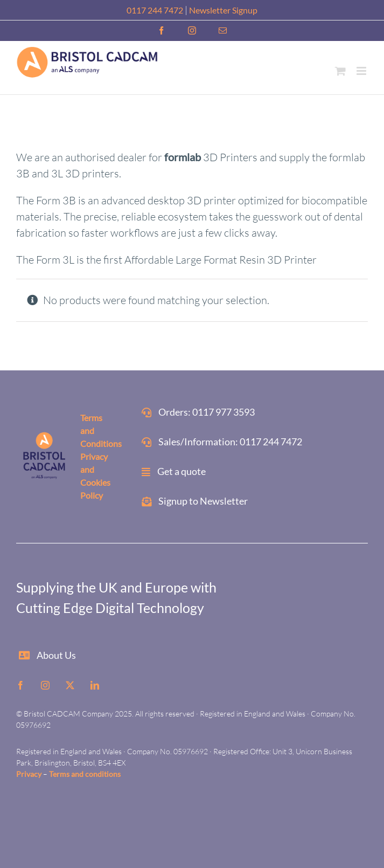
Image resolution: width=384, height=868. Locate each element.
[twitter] (70, 685)
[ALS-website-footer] (45, 435)
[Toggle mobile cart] (340, 71)
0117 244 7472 (155, 10)
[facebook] (20, 685)
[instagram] (45, 685)
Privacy (29, 774)
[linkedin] (95, 685)
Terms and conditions (85, 774)
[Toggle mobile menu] (362, 71)
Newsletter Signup (223, 10)
